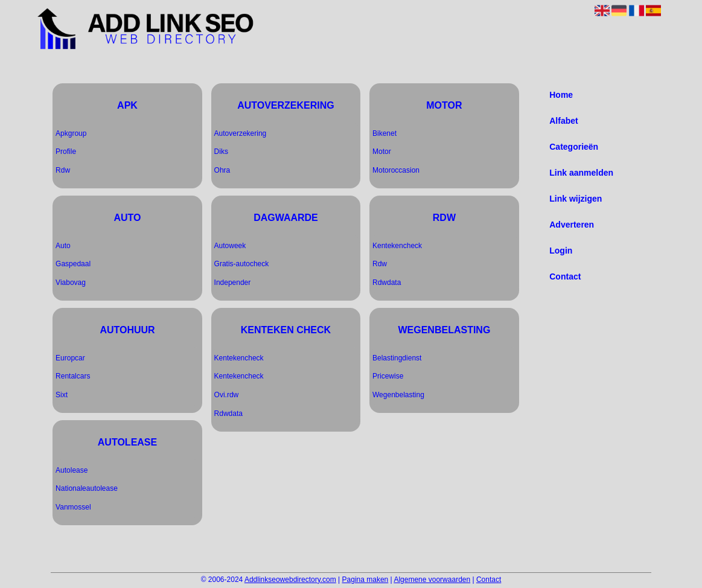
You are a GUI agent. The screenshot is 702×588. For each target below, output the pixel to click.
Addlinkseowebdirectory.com (290, 580)
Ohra (222, 170)
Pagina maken (365, 580)
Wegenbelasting (398, 395)
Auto (63, 246)
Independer (233, 283)
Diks (221, 152)
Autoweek (230, 246)
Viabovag (71, 283)
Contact (565, 276)
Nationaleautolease (87, 488)
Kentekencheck (239, 358)
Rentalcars (73, 376)
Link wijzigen (576, 199)
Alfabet (563, 121)
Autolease (72, 470)
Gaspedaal (73, 264)
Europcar (70, 358)
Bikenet (385, 133)
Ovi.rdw (227, 395)
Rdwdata (228, 414)
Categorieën (574, 147)
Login (561, 251)
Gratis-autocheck (242, 264)
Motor (382, 152)
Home (561, 95)
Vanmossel (73, 507)
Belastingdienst (397, 358)
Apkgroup (71, 133)
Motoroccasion (396, 170)
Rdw (63, 170)
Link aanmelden (581, 173)
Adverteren (572, 225)
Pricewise (388, 376)
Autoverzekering (241, 133)
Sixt (62, 395)
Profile (66, 152)
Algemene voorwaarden (432, 580)
